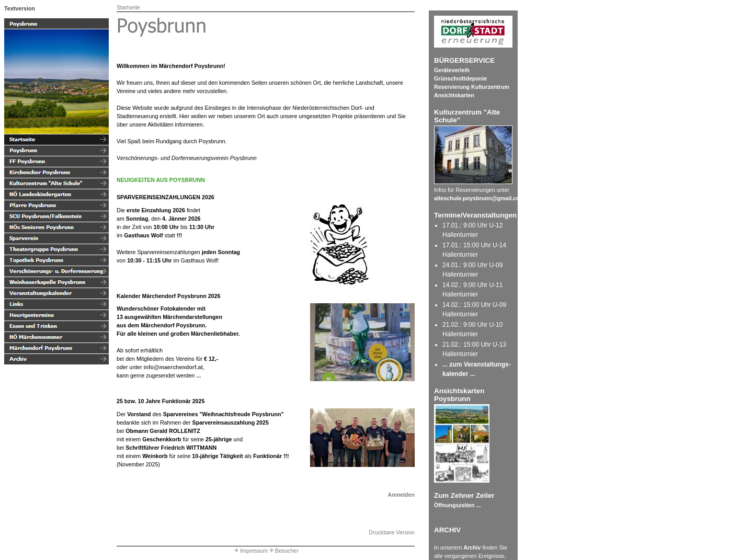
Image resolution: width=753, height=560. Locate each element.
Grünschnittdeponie (460, 78)
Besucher (283, 551)
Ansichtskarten (454, 95)
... (198, 375)
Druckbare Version (392, 532)
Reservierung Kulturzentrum (472, 87)
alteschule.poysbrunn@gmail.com (479, 198)
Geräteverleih (452, 70)
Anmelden (401, 495)
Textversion (20, 8)
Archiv (472, 547)
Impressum (250, 551)
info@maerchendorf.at (173, 367)
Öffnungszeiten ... (457, 505)
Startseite (128, 7)
